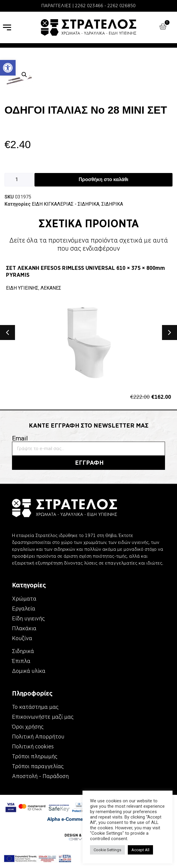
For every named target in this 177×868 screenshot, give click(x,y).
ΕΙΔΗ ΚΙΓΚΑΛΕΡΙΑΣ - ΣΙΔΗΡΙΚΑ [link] (66, 204)
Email (20, 438)
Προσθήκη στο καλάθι (103, 179)
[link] (8, 68)
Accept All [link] (140, 850)
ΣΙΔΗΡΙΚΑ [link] (112, 204)
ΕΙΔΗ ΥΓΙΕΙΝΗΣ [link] (22, 288)
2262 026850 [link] (121, 6)
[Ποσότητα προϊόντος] (19, 180)
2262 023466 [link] (89, 6)
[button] (24, 75)
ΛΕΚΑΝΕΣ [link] (51, 288)
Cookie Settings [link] (107, 850)
